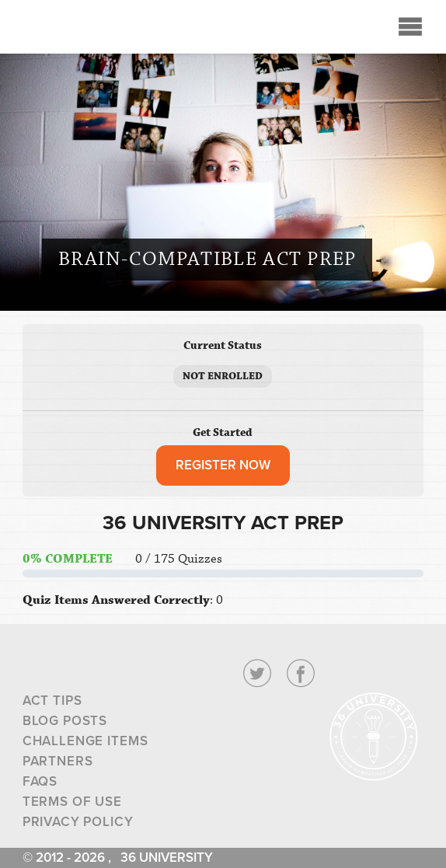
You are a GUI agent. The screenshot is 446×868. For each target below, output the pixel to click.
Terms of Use (72, 802)
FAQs (40, 781)
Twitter (257, 674)
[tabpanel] (223, 563)
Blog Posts (65, 721)
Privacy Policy (78, 822)
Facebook (301, 674)
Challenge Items (85, 741)
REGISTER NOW (223, 465)
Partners (58, 761)
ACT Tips (52, 701)
